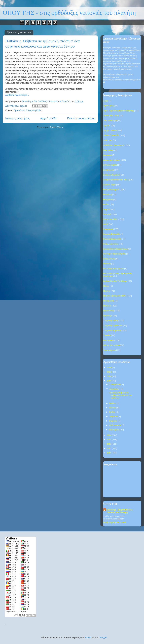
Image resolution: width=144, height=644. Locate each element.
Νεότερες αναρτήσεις (17, 118)
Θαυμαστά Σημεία (111, 190)
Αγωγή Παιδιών (110, 130)
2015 (109, 381)
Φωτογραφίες (109, 340)
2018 (109, 372)
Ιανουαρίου (115, 430)
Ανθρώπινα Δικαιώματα (114, 145)
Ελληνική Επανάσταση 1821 (116, 180)
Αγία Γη (107, 126)
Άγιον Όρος (108, 106)
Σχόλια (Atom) (57, 127)
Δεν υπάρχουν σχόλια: (16, 106)
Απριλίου (114, 417)
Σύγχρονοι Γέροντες (112, 331)
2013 (109, 440)
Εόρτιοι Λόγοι (110, 185)
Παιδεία (107, 291)
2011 (109, 448)
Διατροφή (108, 155)
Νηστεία (107, 264)
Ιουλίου (113, 403)
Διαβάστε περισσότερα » (17, 95)
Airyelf (88, 637)
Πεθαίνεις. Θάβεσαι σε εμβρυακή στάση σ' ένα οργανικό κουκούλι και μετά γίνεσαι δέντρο (43, 44)
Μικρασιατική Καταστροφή (115, 249)
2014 (109, 435)
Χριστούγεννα (110, 350)
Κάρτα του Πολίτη (111, 219)
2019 (109, 368)
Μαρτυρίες (108, 229)
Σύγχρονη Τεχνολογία (113, 326)
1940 (106, 101)
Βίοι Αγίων (108, 150)
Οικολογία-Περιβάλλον (114, 269)
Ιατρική (107, 210)
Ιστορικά (107, 214)
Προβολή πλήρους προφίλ (115, 523)
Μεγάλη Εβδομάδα (112, 234)
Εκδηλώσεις (109, 170)
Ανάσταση (108, 140)
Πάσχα (106, 286)
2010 (109, 453)
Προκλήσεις (19, 110)
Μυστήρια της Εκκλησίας (115, 254)
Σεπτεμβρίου (115, 385)
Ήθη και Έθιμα (110, 121)
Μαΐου (113, 412)
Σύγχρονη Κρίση (34, 110)
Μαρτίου (114, 421)
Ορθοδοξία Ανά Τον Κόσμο (115, 281)
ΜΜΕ (106, 224)
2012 (109, 444)
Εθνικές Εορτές (110, 165)
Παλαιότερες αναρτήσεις (81, 118)
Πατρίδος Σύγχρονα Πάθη (115, 296)
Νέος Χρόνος (109, 259)
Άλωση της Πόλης (111, 116)
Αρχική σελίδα (48, 118)
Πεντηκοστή (109, 301)
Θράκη (106, 205)
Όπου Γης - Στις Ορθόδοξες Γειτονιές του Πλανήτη (119, 511)
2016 (109, 376)
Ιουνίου (113, 408)
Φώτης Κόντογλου (111, 345)
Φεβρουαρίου (116, 425)
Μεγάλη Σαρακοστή (112, 239)
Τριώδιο (107, 335)
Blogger (103, 637)
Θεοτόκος (108, 195)
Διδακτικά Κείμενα (112, 160)
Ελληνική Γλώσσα (111, 175)
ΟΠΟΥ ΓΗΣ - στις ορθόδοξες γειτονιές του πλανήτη (69, 13)
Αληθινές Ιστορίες (111, 135)
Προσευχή (108, 316)
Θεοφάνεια (108, 200)
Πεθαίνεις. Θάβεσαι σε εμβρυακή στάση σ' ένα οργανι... (120, 395)
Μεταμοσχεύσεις (111, 244)
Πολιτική (107, 306)
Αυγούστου (115, 389)
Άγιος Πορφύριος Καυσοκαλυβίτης (119, 111)
